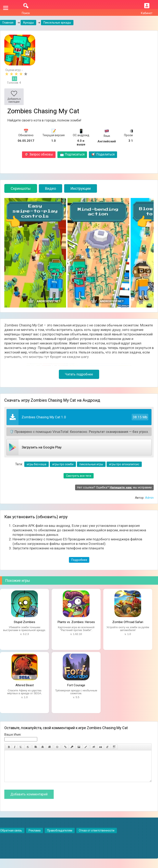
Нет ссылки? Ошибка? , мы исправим (114, 487)
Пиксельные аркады (57, 23)
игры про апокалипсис (124, 464)
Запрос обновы (39, 154)
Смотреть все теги (79, 476)
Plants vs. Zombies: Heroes (76, 622)
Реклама (35, 837)
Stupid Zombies (24, 622)
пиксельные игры (91, 464)
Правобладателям (60, 837)
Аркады (28, 23)
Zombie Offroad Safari (128, 622)
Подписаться (72, 154)
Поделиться (103, 154)
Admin (149, 498)
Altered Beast (25, 685)
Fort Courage (76, 685)
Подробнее (79, 560)
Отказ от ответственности (97, 837)
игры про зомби (63, 464)
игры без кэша (37, 464)
